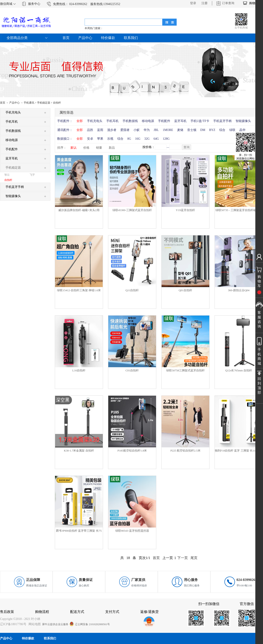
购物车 (254, 3)
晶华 (242, 130)
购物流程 (42, 612)
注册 (204, 3)
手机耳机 (112, 121)
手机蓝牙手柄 (222, 121)
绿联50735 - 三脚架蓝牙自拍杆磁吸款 (239, 210)
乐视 (110, 139)
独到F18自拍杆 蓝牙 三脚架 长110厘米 (239, 451)
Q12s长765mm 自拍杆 (239, 370)
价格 (86, 148)
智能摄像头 (243, 121)
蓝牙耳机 (180, 121)
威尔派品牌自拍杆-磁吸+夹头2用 (79, 210)
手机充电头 (95, 121)
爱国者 (125, 130)
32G (147, 139)
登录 (193, 3)
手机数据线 (130, 121)
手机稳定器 (44, 103)
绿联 (232, 130)
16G (138, 139)
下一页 (183, 558)
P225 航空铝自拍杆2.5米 (185, 451)
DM (203, 130)
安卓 (90, 139)
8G (129, 139)
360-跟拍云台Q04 (239, 290)
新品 (112, 148)
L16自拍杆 (79, 370)
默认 (74, 148)
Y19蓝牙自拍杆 (185, 210)
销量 (99, 148)
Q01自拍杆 (185, 290)
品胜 (90, 130)
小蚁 (137, 130)
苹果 (100, 139)
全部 (80, 121)
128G (166, 139)
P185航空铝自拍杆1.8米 (132, 451)
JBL (156, 130)
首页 (66, 38)
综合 (222, 130)
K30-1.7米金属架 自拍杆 (79, 451)
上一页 (168, 558)
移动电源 (148, 121)
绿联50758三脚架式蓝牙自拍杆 (185, 370)
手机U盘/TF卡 (200, 121)
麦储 (180, 130)
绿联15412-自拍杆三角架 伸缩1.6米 (79, 290)
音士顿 (192, 130)
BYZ (212, 130)
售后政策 (7, 612)
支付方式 (112, 612)
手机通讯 (29, 103)
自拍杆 (57, 103)
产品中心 (14, 103)
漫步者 (112, 130)
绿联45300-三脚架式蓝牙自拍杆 (132, 210)
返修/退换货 (149, 612)
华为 (147, 130)
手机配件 (164, 121)
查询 (187, 147)
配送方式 (77, 612)
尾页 (194, 558)
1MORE (168, 130)
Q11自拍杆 (132, 290)
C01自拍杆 (132, 370)
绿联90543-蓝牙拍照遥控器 (132, 531)
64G (156, 139)
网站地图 (34, 624)
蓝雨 (100, 130)
